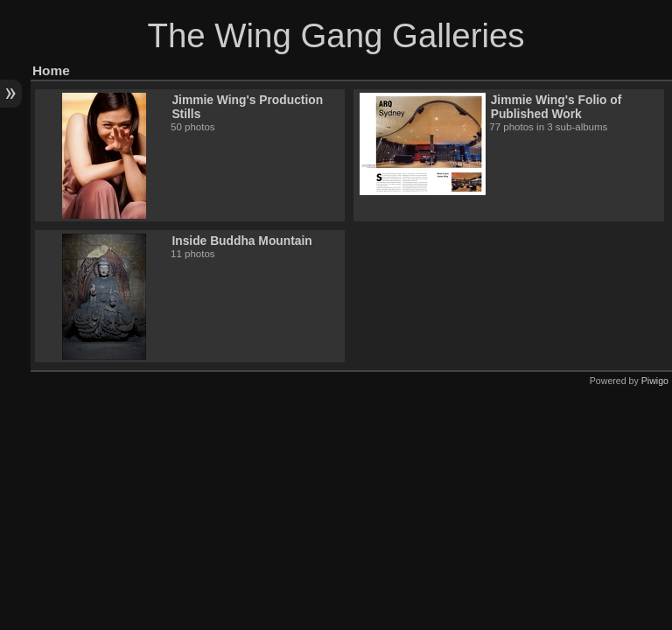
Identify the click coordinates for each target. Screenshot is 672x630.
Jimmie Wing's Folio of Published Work (556, 107)
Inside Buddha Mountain (241, 241)
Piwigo (655, 381)
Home (51, 70)
